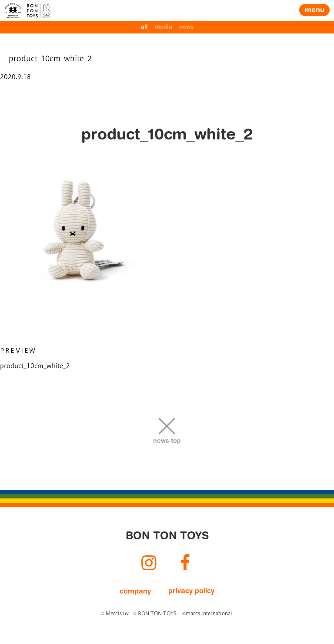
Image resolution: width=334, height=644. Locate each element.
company (135, 592)
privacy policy (191, 591)
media (164, 27)
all (144, 27)
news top (167, 442)
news (186, 27)
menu (315, 10)
